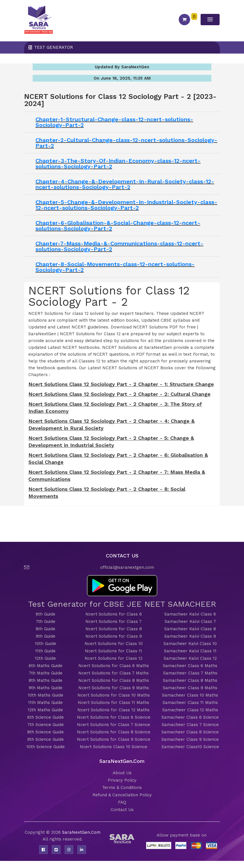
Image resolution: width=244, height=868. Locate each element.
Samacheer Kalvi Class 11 (190, 651)
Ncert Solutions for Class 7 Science (113, 725)
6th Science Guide (46, 717)
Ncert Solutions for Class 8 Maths (114, 680)
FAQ (122, 802)
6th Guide (46, 614)
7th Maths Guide (46, 673)
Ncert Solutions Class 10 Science (113, 747)
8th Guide (46, 629)
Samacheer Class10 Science (190, 747)
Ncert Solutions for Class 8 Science (114, 732)
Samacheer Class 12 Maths (190, 710)
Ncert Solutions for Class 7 (113, 621)
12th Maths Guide (45, 710)
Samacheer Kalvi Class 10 (190, 644)
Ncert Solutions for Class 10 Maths (114, 695)
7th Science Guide (46, 725)
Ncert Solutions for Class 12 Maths (113, 710)
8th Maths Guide (46, 680)
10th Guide (46, 644)
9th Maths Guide (46, 688)
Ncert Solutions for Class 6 (114, 614)
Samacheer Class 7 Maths (190, 673)
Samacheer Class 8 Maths (190, 680)
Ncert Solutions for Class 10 (114, 644)
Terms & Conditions (122, 788)
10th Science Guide (46, 747)
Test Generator (53, 47)
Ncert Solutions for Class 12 (113, 658)
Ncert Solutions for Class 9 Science (114, 739)
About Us (122, 773)
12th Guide (45, 658)
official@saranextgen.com (127, 567)
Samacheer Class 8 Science (190, 732)
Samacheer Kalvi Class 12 (190, 658)
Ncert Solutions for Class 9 (114, 636)
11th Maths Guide (45, 703)
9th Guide (46, 636)
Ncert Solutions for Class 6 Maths (114, 666)
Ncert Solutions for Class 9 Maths (114, 688)
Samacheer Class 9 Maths (190, 688)
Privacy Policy (122, 780)
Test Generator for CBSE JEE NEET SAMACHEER (122, 604)
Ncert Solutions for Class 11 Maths (113, 703)
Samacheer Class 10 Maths (190, 695)
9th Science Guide (46, 739)
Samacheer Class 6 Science (190, 717)
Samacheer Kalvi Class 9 (190, 636)
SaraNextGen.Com (81, 832)
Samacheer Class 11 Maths (190, 703)
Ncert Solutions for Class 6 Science (114, 717)
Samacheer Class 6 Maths (190, 666)
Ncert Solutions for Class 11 (113, 651)
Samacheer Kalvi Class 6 (190, 614)
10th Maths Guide (46, 695)
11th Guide (45, 651)
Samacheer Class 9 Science (190, 739)
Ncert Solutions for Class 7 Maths (113, 673)
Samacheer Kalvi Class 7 (190, 621)
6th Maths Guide (46, 666)
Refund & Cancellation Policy (122, 795)
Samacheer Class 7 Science (190, 725)
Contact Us (122, 810)
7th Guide (46, 621)
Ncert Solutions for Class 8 (114, 629)
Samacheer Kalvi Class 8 (190, 629)
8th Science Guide (46, 732)
